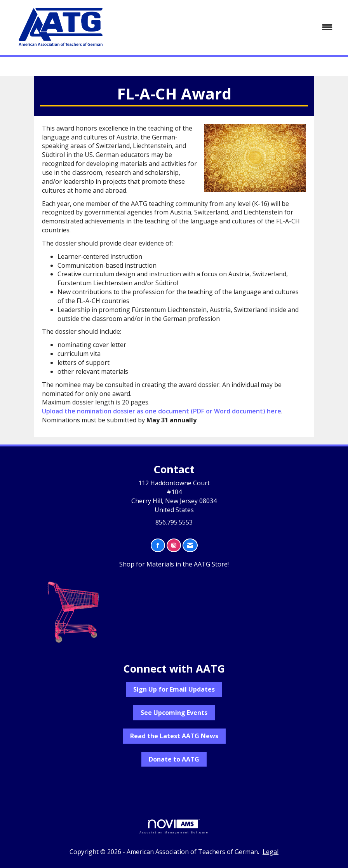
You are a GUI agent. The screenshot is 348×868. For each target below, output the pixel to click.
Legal (271, 852)
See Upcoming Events (174, 713)
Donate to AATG (174, 759)
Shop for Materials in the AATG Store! (174, 564)
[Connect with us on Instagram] (174, 545)
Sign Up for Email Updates (174, 689)
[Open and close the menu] (228, 27)
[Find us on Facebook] (158, 545)
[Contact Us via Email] (190, 545)
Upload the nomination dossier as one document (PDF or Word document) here (162, 411)
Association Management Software (174, 827)
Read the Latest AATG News (174, 736)
